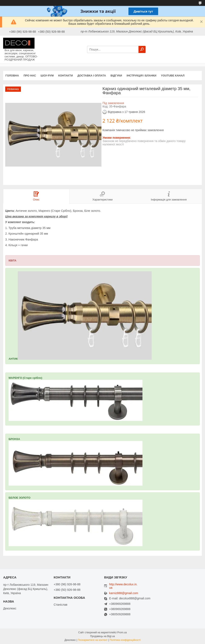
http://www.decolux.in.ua (123, 586)
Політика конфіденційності (125, 640)
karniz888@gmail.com (124, 593)
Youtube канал (173, 76)
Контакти (66, 76)
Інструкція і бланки (141, 76)
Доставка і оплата (92, 76)
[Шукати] (142, 49)
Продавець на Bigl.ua (102, 636)
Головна (12, 76)
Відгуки (116, 76)
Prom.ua (122, 632)
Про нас (30, 76)
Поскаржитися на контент (93, 640)
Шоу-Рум (47, 76)
